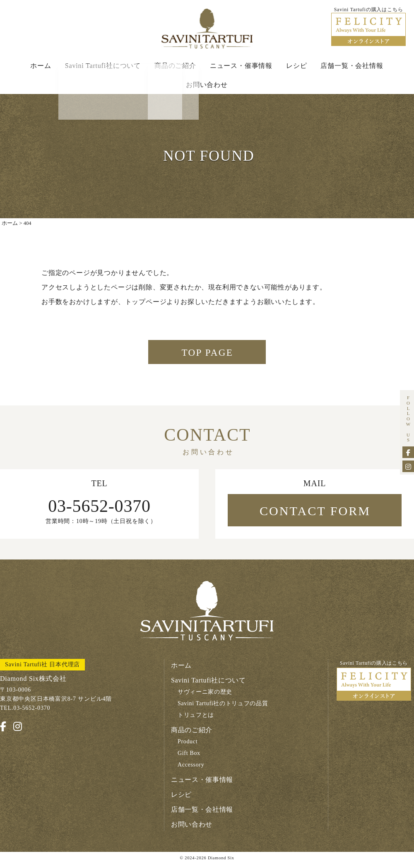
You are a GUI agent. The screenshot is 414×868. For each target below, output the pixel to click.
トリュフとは (196, 720)
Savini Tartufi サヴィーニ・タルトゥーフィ (207, 29)
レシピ (296, 67)
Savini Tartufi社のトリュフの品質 (223, 708)
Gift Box (189, 758)
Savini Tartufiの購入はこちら (374, 686)
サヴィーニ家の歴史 (205, 697)
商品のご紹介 (175, 67)
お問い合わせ (207, 86)
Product (188, 746)
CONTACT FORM (315, 516)
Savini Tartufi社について (103, 67)
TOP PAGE (207, 357)
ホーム (41, 67)
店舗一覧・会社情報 (352, 67)
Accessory (191, 770)
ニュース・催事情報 (241, 67)
